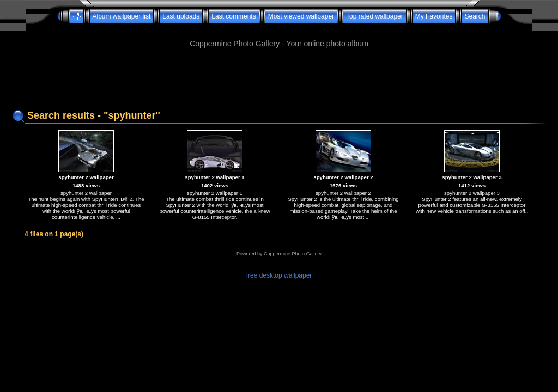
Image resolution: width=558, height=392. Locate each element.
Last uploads (181, 16)
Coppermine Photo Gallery (293, 254)
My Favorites (434, 16)
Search (475, 16)
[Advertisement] (279, 27)
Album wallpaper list (122, 16)
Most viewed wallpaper (301, 16)
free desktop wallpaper (279, 275)
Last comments (233, 16)
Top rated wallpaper (375, 16)
